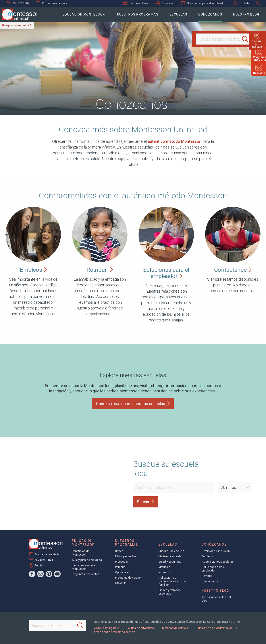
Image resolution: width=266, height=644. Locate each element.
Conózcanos (210, 14)
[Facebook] (32, 574)
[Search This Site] (57, 625)
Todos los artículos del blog (216, 599)
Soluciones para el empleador (203, 3)
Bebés (119, 551)
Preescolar (122, 562)
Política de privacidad (140, 628)
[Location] (221, 39)
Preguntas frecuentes (86, 574)
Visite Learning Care (106, 628)
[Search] (247, 39)
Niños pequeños (126, 556)
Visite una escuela (170, 556)
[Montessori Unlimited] (20, 14)
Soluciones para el (166, 273)
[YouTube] (57, 574)
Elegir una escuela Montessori (83, 567)
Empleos (164, 3)
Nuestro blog (246, 14)
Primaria (120, 567)
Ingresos (164, 572)
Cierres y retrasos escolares (170, 592)
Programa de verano (128, 578)
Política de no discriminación (214, 628)
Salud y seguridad (170, 562)
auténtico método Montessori (175, 141)
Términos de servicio (175, 628)
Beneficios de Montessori (81, 553)
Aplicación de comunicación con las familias (173, 581)
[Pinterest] (49, 574)
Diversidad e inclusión (216, 551)
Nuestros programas (138, 14)
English (241, 3)
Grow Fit (120, 583)
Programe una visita (52, 3)
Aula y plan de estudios (87, 560)
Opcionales (122, 572)
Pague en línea (136, 3)
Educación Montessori (84, 14)
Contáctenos (210, 581)
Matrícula (164, 567)
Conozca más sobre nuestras (133, 404)
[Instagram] (40, 574)
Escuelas (178, 14)
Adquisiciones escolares (218, 562)
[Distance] (235, 487)
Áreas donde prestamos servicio (115, 632)
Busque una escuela (15, 25)
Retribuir (207, 576)
